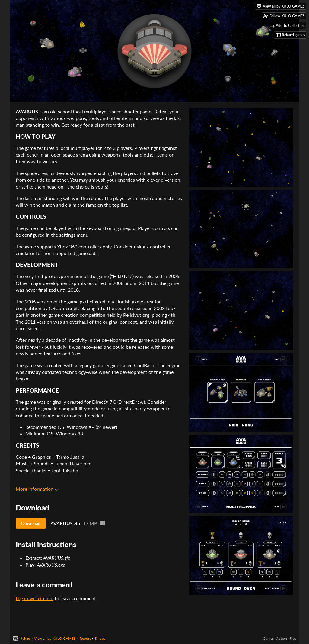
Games (268, 638)
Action (282, 638)
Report (85, 638)
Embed (100, 638)
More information (37, 489)
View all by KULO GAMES (55, 638)
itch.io (25, 638)
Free (293, 638)
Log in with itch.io (35, 598)
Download (31, 523)
